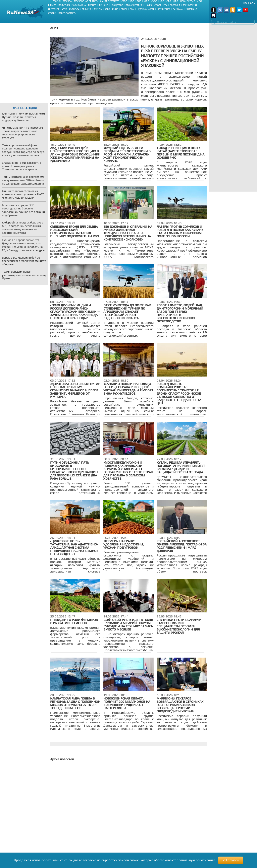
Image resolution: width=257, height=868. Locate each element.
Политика (64, 5)
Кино (115, 9)
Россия (57, 1)
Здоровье (175, 5)
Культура (74, 9)
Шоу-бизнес (164, 9)
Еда (165, 5)
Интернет (54, 9)
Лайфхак (178, 9)
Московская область (86, 1)
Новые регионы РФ (191, 1)
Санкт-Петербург (110, 1)
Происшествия (134, 5)
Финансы (104, 5)
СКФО (154, 1)
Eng (253, 3)
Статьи (52, 13)
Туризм (98, 9)
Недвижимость (146, 9)
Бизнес (92, 5)
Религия (87, 9)
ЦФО (132, 1)
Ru (245, 3)
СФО (169, 1)
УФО (162, 1)
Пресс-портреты (67, 13)
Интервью (191, 9)
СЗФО (124, 1)
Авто (64, 9)
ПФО (139, 1)
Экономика (79, 5)
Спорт (158, 5)
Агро (107, 9)
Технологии (190, 5)
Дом (132, 9)
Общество (118, 5)
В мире (52, 5)
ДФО (176, 1)
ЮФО (146, 1)
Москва (67, 1)
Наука (148, 5)
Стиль (124, 9)
